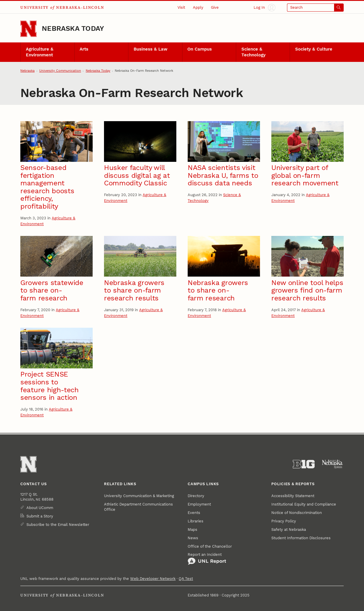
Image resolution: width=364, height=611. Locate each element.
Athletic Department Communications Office (138, 507)
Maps (192, 530)
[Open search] (315, 8)
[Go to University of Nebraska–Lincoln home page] (28, 29)
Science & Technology (253, 52)
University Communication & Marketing (139, 496)
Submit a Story (40, 516)
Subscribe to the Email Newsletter (58, 525)
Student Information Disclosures (301, 538)
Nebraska (27, 71)
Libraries (196, 521)
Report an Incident (207, 559)
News (193, 538)
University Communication (60, 71)
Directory (196, 496)
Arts (84, 49)
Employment (199, 504)
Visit (181, 7)
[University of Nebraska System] (333, 464)
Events (194, 513)
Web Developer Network (153, 579)
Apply (198, 7)
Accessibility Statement (293, 496)
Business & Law (150, 49)
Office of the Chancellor (210, 546)
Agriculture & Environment (40, 52)
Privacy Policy (284, 521)
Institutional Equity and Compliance (304, 504)
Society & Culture (314, 49)
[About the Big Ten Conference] (304, 464)
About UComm (40, 508)
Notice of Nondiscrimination (297, 513)
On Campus (200, 49)
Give (215, 7)
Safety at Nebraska (289, 530)
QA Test (186, 579)
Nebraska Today (73, 28)
